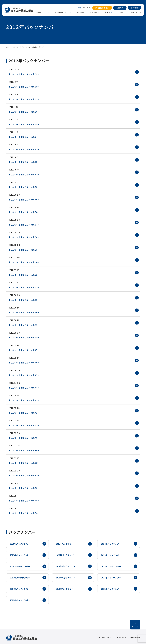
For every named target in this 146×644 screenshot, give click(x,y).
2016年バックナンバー (65, 578)
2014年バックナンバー (20, 589)
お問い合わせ (136, 12)
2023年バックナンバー (20, 555)
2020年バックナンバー (20, 566)
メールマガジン (19, 47)
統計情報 (81, 12)
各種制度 (93, 12)
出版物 (108, 12)
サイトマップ (121, 638)
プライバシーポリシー (105, 638)
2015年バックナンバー (111, 578)
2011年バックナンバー (20, 600)
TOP (8, 47)
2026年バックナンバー (20, 544)
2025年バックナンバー (65, 544)
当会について (42, 12)
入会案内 (120, 8)
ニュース (121, 12)
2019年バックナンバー (65, 566)
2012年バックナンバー (37, 47)
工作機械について (62, 12)
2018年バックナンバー (111, 566)
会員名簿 (134, 8)
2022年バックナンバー (65, 555)
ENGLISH (86, 8)
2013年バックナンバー (65, 589)
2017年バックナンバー (20, 578)
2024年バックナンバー (111, 544)
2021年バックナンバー (111, 555)
